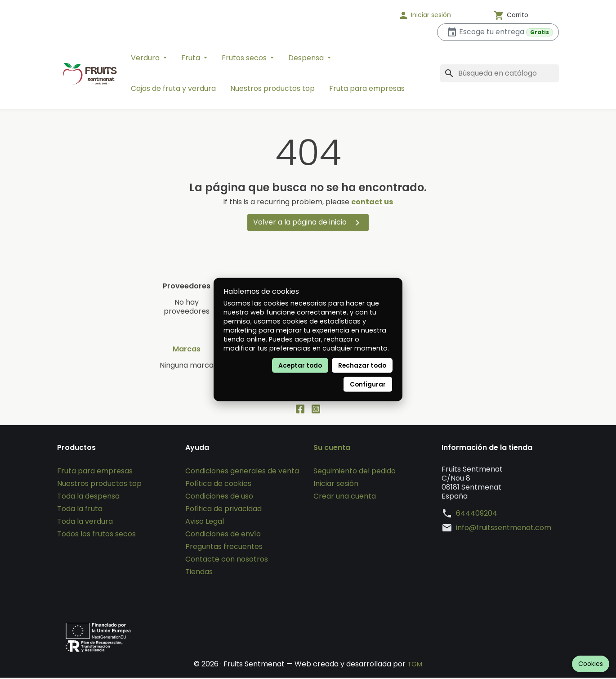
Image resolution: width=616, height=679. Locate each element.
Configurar (368, 384)
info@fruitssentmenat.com (504, 529)
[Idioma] (362, 15)
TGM (415, 665)
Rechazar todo (362, 366)
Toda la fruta (80, 510)
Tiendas (199, 573)
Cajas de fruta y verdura (173, 88)
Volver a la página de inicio (308, 223)
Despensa (307, 58)
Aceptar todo (300, 366)
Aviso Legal (205, 523)
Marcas (187, 349)
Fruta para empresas (367, 88)
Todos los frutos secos (96, 535)
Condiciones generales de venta (242, 472)
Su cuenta (332, 449)
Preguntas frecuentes (224, 548)
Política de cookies (218, 485)
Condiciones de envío (223, 535)
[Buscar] (500, 73)
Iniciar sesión (336, 485)
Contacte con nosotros (227, 560)
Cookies (591, 664)
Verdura (146, 58)
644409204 (477, 515)
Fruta (192, 58)
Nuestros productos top (272, 88)
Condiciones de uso (219, 497)
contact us (372, 202)
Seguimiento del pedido (355, 472)
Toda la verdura (85, 523)
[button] (436, 15)
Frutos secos (245, 58)
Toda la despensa (88, 497)
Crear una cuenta (345, 497)
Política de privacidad (223, 510)
